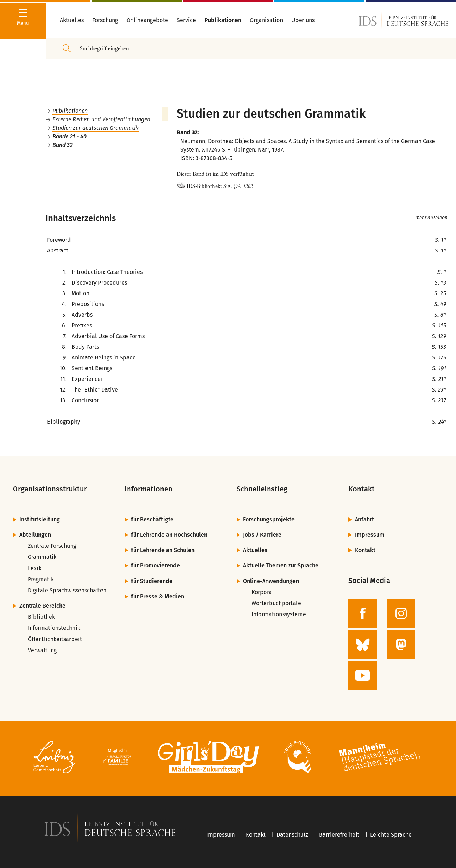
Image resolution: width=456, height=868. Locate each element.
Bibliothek (41, 617)
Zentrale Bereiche (42, 606)
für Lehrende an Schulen (163, 550)
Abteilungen (35, 535)
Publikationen (70, 111)
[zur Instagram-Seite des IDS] (401, 613)
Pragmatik (41, 579)
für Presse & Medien (158, 596)
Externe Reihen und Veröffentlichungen (101, 119)
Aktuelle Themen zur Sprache (281, 565)
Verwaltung (42, 650)
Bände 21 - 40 (69, 136)
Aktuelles (255, 550)
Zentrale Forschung (52, 546)
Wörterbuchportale (276, 603)
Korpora (262, 592)
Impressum (370, 535)
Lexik (35, 568)
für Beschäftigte (152, 519)
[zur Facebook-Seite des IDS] (363, 613)
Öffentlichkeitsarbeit (55, 639)
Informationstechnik (54, 628)
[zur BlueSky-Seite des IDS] (363, 644)
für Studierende (152, 581)
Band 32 (63, 145)
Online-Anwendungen (271, 581)
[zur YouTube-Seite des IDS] (363, 675)
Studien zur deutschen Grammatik (95, 128)
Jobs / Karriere (262, 535)
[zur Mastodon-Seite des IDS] (401, 644)
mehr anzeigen (431, 218)
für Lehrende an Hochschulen (169, 535)
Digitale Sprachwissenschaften (67, 590)
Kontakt (365, 550)
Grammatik (42, 557)
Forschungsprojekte (269, 519)
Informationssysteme (279, 614)
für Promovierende (156, 565)
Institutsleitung (40, 519)
